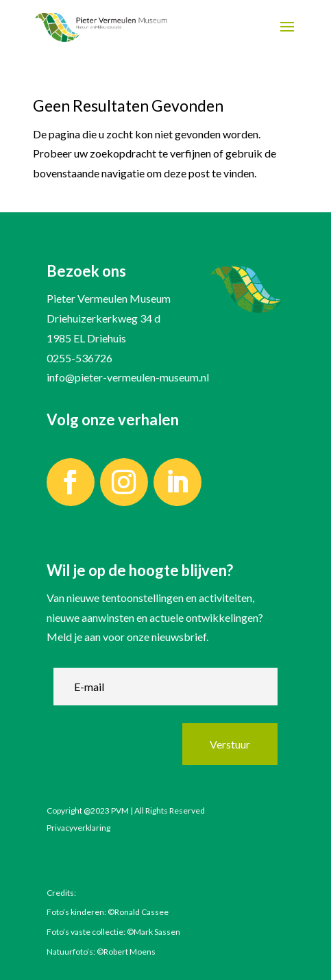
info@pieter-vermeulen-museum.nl (128, 377)
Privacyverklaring (78, 828)
